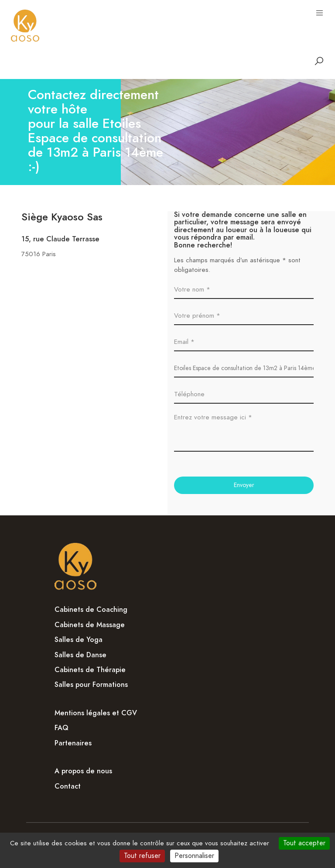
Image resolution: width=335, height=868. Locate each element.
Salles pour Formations (91, 685)
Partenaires (73, 743)
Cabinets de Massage (90, 625)
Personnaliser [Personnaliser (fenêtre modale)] (194, 856)
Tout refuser (142, 856)
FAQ (62, 728)
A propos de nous (83, 771)
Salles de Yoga (79, 640)
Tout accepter (304, 843)
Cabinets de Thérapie (90, 670)
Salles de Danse (80, 655)
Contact (68, 786)
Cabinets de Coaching (91, 610)
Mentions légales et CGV (96, 713)
